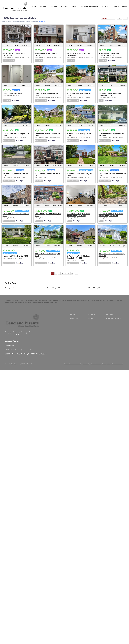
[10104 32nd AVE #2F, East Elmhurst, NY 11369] (112, 34)
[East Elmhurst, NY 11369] (17, 74)
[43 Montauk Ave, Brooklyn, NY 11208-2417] (81, 34)
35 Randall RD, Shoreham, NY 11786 (46, 94)
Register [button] (124, 6)
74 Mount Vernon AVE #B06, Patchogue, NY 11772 (110, 94)
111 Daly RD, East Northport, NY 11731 (47, 255)
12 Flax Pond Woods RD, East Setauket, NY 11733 (78, 257)
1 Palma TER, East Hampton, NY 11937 (47, 135)
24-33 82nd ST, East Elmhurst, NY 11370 (48, 175)
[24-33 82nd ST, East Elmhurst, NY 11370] (49, 154)
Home (34, 6)
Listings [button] (43, 6)
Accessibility (121, 364)
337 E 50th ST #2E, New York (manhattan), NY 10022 (78, 215)
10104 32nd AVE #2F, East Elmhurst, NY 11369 (109, 54)
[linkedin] (12, 333)
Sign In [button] (117, 6)
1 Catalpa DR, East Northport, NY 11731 (16, 135)
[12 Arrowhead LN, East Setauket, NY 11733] (112, 114)
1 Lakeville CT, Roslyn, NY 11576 (15, 256)
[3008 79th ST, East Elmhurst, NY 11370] (49, 194)
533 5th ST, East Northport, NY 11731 (79, 94)
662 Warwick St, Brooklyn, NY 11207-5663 (15, 54)
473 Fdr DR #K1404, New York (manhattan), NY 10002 (111, 215)
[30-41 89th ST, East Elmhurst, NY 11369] (17, 194)
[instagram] (23, 333)
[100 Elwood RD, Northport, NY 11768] (81, 114)
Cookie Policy (86, 364)
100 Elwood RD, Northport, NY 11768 (79, 135)
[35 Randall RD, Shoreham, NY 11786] (49, 74)
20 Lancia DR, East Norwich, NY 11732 (15, 175)
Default (105, 18)
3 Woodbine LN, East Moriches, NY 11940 (112, 175)
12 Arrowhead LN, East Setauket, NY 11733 (112, 135)
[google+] (28, 333)
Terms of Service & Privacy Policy (73, 364)
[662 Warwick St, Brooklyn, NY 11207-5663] (17, 34)
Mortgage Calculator (89, 6)
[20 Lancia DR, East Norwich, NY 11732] (17, 154)
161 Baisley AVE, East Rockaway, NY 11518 (112, 255)
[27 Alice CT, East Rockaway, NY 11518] (81, 154)
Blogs (75, 6)
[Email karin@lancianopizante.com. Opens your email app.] (26, 350)
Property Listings (107, 364)
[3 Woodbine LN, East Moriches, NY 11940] (112, 154)
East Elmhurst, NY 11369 (12, 93)
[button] (105, 6)
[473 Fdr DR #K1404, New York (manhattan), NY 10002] (112, 194)
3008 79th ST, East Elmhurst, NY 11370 (48, 215)
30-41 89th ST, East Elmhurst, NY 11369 (16, 215)
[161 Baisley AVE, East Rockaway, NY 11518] (112, 234)
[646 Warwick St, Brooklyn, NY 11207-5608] (49, 34)
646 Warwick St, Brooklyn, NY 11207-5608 (47, 54)
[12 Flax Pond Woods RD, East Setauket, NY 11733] (81, 234)
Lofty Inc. (14, 364)
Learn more (42, 22)
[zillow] (18, 333)
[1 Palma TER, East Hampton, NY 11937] (49, 114)
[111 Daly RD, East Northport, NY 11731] (49, 234)
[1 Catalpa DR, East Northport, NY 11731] (17, 114)
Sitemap (114, 364)
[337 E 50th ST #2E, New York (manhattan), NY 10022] (81, 194)
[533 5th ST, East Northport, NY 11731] (81, 74)
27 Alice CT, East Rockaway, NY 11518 (79, 175)
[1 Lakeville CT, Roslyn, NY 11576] (17, 234)
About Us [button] (65, 6)
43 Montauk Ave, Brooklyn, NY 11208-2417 (79, 54)
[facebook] (7, 333)
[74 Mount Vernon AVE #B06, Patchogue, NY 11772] (112, 74)
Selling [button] (54, 6)
